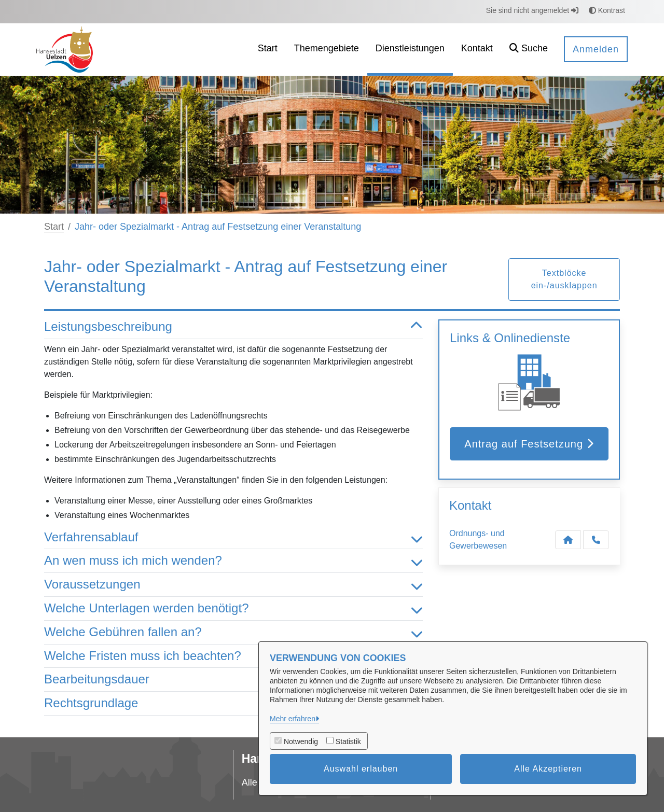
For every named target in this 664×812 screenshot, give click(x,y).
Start (54, 227)
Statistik (348, 741)
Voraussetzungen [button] (233, 585)
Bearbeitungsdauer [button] (233, 680)
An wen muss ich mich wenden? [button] (233, 561)
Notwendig (301, 741)
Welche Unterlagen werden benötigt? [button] (233, 608)
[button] (529, 50)
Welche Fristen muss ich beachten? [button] (233, 656)
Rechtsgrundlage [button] (233, 703)
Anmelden (596, 49)
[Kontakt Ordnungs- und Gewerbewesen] (568, 540)
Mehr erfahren (293, 719)
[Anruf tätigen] (596, 540)
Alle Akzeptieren (548, 769)
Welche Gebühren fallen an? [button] (233, 632)
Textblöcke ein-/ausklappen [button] (564, 279)
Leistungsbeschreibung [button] (233, 327)
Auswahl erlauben (361, 769)
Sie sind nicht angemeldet (532, 10)
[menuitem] (268, 50)
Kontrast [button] (607, 10)
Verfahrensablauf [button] (233, 537)
